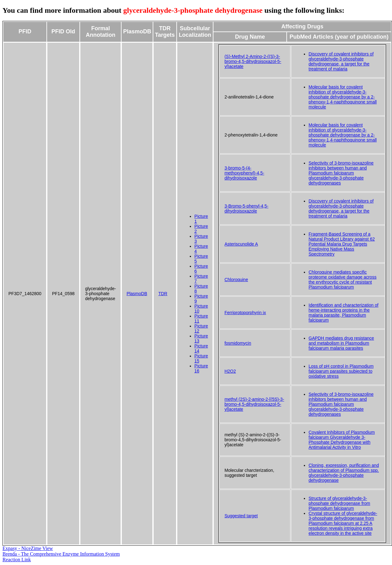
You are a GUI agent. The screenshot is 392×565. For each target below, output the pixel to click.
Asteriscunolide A (241, 244)
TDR (163, 294)
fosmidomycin (238, 343)
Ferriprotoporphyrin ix (245, 313)
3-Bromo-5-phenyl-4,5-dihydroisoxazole (246, 208)
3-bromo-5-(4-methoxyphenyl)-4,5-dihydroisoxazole (244, 173)
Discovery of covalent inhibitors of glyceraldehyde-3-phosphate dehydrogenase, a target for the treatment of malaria (341, 61)
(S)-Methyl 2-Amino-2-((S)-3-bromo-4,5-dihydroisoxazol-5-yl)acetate (253, 61)
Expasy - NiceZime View (28, 548)
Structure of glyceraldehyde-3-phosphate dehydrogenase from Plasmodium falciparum (339, 503)
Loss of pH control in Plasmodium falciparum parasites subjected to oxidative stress (341, 371)
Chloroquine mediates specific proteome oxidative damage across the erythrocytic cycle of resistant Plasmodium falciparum (342, 280)
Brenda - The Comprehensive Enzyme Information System (61, 554)
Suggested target (241, 516)
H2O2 (230, 371)
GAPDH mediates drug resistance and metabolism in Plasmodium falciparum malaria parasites (341, 343)
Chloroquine (236, 280)
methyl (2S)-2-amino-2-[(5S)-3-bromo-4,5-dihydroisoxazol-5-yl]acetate (254, 404)
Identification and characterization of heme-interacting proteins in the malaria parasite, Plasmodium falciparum (343, 313)
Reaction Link (17, 560)
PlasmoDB (137, 294)
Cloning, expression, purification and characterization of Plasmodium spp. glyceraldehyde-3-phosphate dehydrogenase (344, 473)
